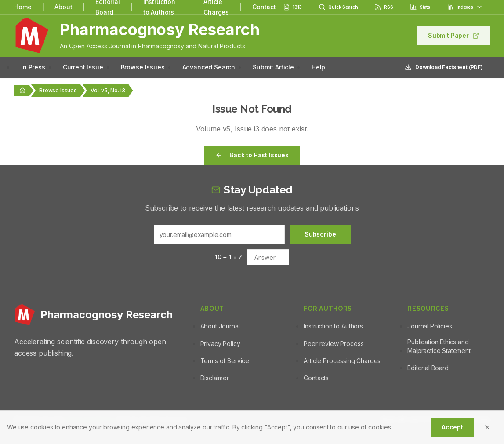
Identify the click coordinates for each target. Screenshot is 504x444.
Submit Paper (454, 35)
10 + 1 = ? (228, 257)
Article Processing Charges (342, 361)
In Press (33, 67)
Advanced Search (209, 67)
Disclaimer (215, 378)
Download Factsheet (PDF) (444, 67)
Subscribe (320, 234)
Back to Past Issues (252, 155)
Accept (452, 427)
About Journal (220, 326)
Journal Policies (430, 326)
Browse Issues (143, 67)
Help (318, 67)
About (63, 7)
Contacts (316, 378)
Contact (264, 7)
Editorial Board (428, 368)
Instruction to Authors (333, 326)
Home (23, 7)
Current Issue (83, 67)
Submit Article (273, 67)
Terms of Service (225, 361)
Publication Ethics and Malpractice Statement (439, 346)
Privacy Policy (220, 344)
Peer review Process (334, 344)
